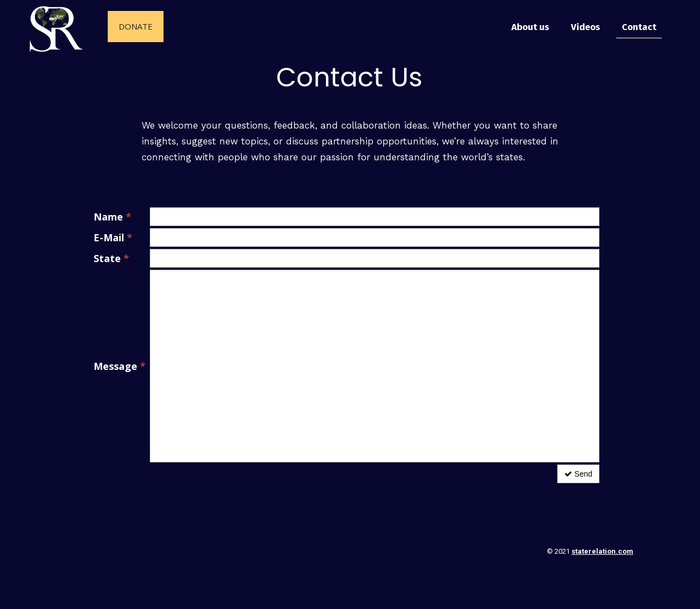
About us (530, 27)
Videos (585, 27)
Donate (136, 26)
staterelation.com (602, 551)
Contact (639, 27)
